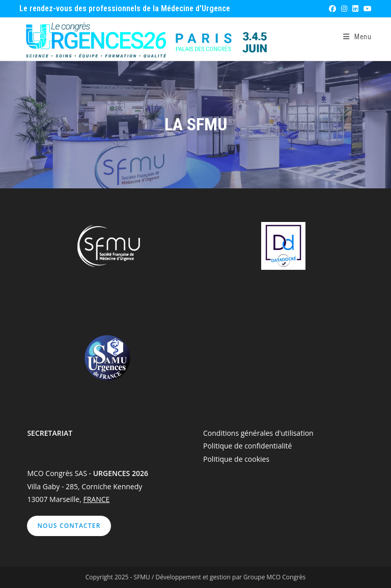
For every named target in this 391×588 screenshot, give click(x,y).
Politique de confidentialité (247, 446)
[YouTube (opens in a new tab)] (366, 9)
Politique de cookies (236, 459)
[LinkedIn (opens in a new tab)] (355, 9)
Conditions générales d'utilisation (258, 433)
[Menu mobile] (357, 37)
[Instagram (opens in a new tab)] (344, 9)
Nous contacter (69, 526)
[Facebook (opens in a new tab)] (332, 9)
